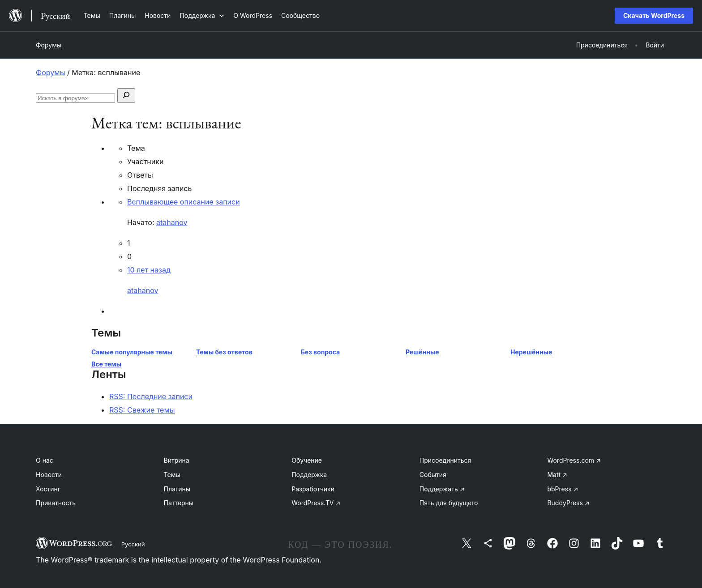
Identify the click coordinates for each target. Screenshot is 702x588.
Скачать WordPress (654, 15)
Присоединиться (445, 460)
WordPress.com (574, 460)
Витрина (177, 460)
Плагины (177, 489)
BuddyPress (568, 503)
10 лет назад (149, 270)
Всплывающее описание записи (184, 202)
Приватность (56, 503)
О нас (45, 460)
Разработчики (313, 489)
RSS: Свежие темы (142, 410)
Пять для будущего (449, 503)
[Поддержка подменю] (202, 15)
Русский (133, 544)
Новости (49, 475)
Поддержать (442, 489)
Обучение (307, 460)
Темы (172, 475)
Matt (557, 475)
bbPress (563, 489)
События (433, 475)
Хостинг (48, 489)
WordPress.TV (316, 503)
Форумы (49, 45)
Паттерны (179, 503)
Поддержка (309, 475)
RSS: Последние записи (151, 396)
